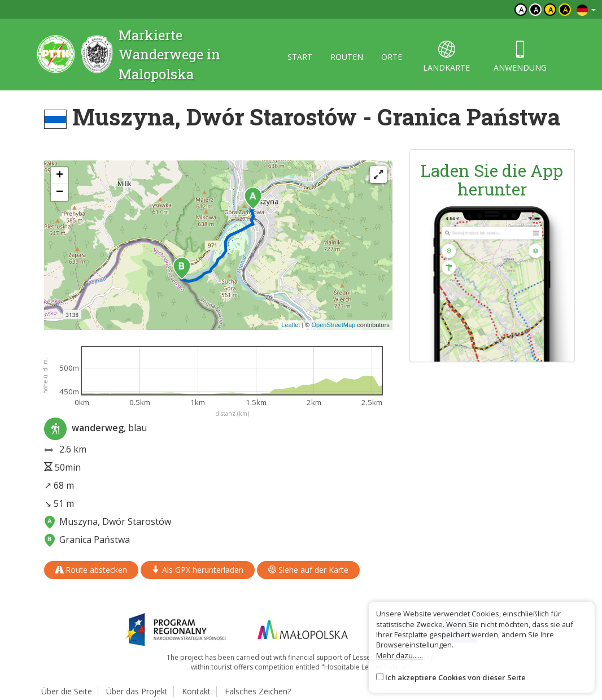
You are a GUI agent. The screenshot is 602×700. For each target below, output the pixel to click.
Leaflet (291, 325)
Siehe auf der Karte (308, 570)
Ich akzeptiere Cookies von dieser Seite (455, 677)
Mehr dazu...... (400, 655)
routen (347, 57)
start (300, 57)
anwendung (520, 57)
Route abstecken (91, 570)
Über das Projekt (137, 691)
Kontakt (196, 691)
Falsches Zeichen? (258, 691)
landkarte (446, 57)
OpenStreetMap (333, 325)
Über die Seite (67, 691)
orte (392, 57)
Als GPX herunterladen (198, 570)
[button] (253, 198)
